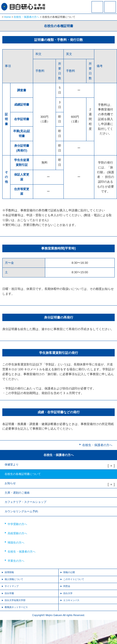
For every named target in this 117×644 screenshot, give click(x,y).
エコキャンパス (71, 600)
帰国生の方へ (16, 543)
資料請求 (97, 10)
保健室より (12, 465)
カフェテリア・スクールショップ (25, 502)
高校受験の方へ (17, 533)
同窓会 (67, 586)
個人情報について (14, 579)
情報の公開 (69, 572)
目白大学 (68, 593)
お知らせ (10, 483)
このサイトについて (74, 579)
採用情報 (9, 572)
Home (8, 17)
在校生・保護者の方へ (26, 17)
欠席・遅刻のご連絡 (17, 493)
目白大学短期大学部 (15, 600)
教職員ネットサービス (16, 607)
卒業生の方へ (16, 561)
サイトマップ (12, 586)
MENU (110, 7)
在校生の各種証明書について (23, 474)
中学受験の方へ (17, 524)
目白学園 (9, 593)
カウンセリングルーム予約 (21, 511)
